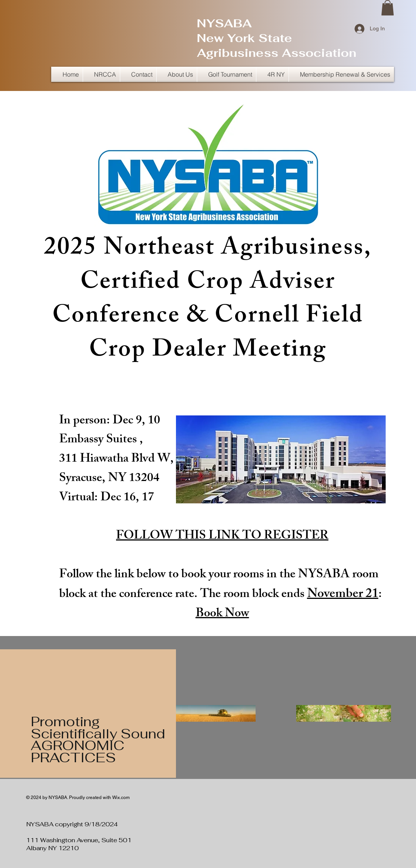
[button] (388, 8)
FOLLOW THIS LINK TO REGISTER (222, 537)
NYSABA (224, 23)
